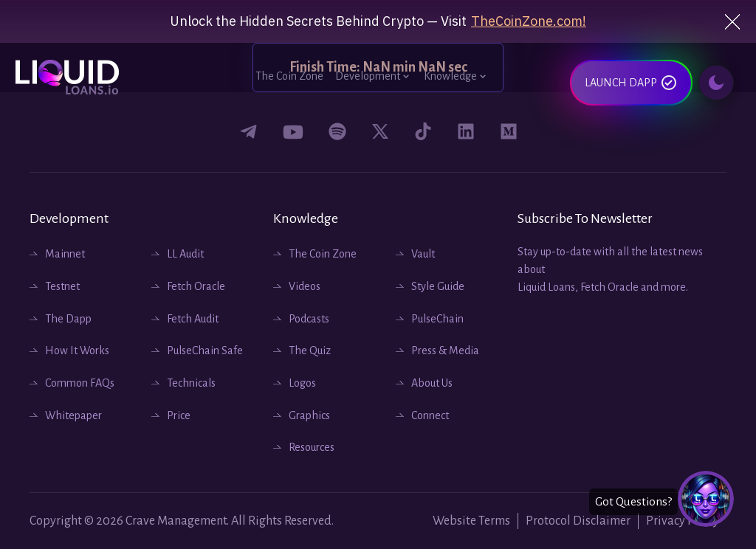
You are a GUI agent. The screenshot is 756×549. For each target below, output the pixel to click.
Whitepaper (73, 415)
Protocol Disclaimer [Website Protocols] (578, 521)
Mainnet (65, 254)
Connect (430, 415)
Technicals (191, 383)
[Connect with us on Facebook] (248, 132)
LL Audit (185, 254)
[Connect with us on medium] (509, 132)
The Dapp (68, 319)
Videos (305, 286)
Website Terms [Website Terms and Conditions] (471, 521)
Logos (302, 383)
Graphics (309, 415)
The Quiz (310, 351)
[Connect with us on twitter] (380, 132)
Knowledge (456, 76)
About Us (432, 383)
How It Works (77, 351)
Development (374, 76)
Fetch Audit (193, 319)
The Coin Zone (289, 76)
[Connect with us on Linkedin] (466, 132)
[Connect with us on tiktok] (423, 132)
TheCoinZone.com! (529, 21)
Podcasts (309, 319)
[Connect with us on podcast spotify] (337, 132)
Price (179, 415)
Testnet (62, 286)
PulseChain (437, 319)
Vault (423, 254)
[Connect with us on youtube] (293, 132)
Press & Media (445, 351)
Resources (312, 447)
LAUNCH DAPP (631, 85)
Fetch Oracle (196, 286)
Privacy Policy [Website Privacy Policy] (683, 521)
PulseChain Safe (205, 351)
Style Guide (438, 286)
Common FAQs (80, 383)
